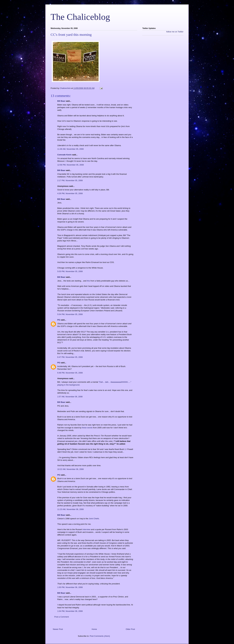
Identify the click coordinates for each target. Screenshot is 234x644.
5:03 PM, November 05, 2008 (70, 271)
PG (59, 320)
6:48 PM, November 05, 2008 (70, 373)
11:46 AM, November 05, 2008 (70, 149)
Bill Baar (61, 101)
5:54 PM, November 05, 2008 (70, 314)
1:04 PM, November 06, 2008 (70, 611)
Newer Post (58, 629)
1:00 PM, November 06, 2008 (70, 587)
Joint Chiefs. (94, 519)
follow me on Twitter (175, 32)
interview (86, 529)
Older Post (130, 629)
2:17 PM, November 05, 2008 (70, 180)
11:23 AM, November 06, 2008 (70, 509)
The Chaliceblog (80, 17)
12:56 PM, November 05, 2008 (71, 165)
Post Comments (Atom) (100, 636)
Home (94, 629)
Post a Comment (62, 617)
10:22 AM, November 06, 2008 (70, 469)
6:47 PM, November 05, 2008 (70, 357)
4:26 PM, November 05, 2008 (70, 193)
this (88, 281)
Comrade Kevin (64, 155)
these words (87, 428)
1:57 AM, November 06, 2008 (70, 397)
